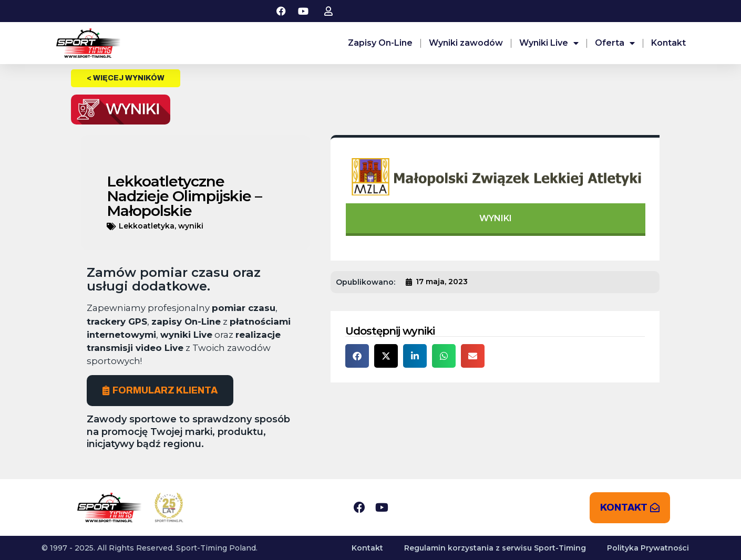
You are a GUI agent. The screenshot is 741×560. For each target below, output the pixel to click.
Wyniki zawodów (466, 43)
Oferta (615, 43)
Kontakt (668, 43)
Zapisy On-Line (380, 43)
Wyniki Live (549, 43)
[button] (357, 356)
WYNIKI (496, 218)
